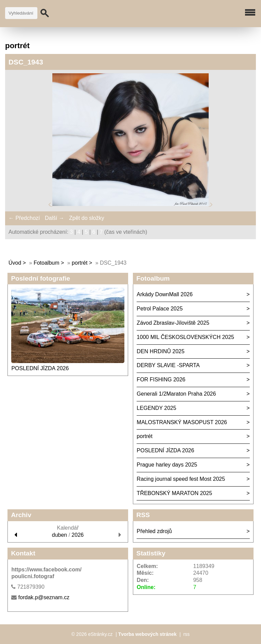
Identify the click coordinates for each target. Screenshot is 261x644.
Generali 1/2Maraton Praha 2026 (176, 394)
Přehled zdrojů (154, 531)
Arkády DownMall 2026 (165, 294)
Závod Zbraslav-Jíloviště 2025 (173, 323)
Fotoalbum (47, 263)
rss (186, 634)
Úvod (15, 263)
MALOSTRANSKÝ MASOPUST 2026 (182, 422)
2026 (78, 535)
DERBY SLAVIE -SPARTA (168, 365)
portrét (80, 263)
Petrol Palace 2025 (160, 309)
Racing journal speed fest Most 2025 (181, 479)
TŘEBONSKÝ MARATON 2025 (174, 493)
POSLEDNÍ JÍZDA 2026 (40, 368)
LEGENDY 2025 (156, 408)
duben (60, 535)
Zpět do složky (86, 218)
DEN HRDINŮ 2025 (160, 351)
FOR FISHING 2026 (161, 380)
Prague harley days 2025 (167, 465)
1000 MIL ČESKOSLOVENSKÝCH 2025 (185, 337)
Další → (55, 218)
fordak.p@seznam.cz (44, 597)
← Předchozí (24, 218)
